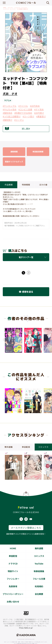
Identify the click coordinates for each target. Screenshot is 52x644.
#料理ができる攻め (23, 113)
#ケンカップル (10, 106)
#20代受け (39, 113)
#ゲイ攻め (39, 109)
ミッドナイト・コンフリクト (21, 8)
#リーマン (19, 120)
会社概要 (39, 589)
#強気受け (8, 120)
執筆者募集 (39, 566)
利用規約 (39, 581)
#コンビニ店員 (25, 109)
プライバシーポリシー (13, 589)
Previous (5, 340)
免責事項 (13, 581)
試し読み (18, 129)
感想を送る (26, 292)
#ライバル (23, 106)
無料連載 (39, 543)
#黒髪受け (41, 116)
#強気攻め (8, 113)
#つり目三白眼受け (12, 116)
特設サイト (13, 566)
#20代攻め (35, 106)
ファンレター (13, 574)
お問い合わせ (13, 596)
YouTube (39, 558)
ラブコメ (8, 100)
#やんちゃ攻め (10, 109)
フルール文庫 (39, 574)
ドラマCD (13, 558)
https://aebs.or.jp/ (26, 623)
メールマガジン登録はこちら (26, 522)
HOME (5, 8)
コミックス (10, 8)
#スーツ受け (28, 116)
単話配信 (13, 551)
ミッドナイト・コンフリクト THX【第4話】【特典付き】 (16, 9)
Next (47, 340)
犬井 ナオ (10, 94)
